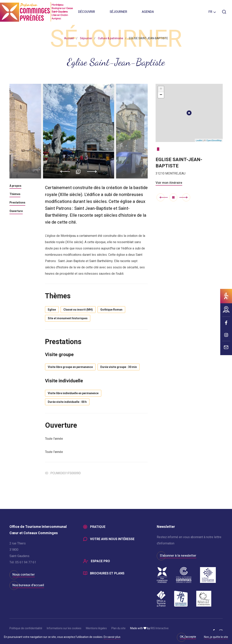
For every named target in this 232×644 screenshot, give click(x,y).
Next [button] (93, 172)
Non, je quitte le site (216, 637)
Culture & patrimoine (111, 38)
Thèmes (15, 194)
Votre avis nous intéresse (112, 539)
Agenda (148, 12)
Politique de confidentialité (26, 628)
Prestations (17, 203)
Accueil (69, 38)
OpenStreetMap (214, 140)
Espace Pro (100, 561)
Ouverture (16, 211)
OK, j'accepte (188, 637)
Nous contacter (24, 575)
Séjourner (118, 12)
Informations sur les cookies (64, 628)
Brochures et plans (107, 573)
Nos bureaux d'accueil (28, 585)
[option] (79, 131)
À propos (15, 186)
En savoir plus (112, 637)
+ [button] (161, 89)
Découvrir (87, 12)
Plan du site (118, 628)
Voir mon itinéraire (169, 183)
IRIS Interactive (160, 628)
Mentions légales (96, 628)
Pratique (98, 527)
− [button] (161, 95)
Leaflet (199, 140)
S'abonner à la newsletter (178, 556)
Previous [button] (64, 172)
